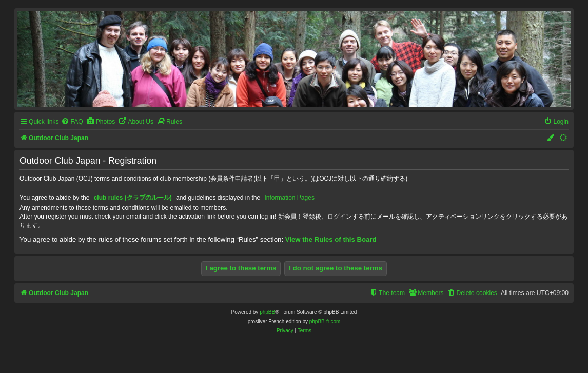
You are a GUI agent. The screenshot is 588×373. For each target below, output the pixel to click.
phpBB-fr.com (325, 321)
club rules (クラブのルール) (133, 198)
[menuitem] (72, 122)
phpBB (267, 312)
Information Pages (290, 198)
